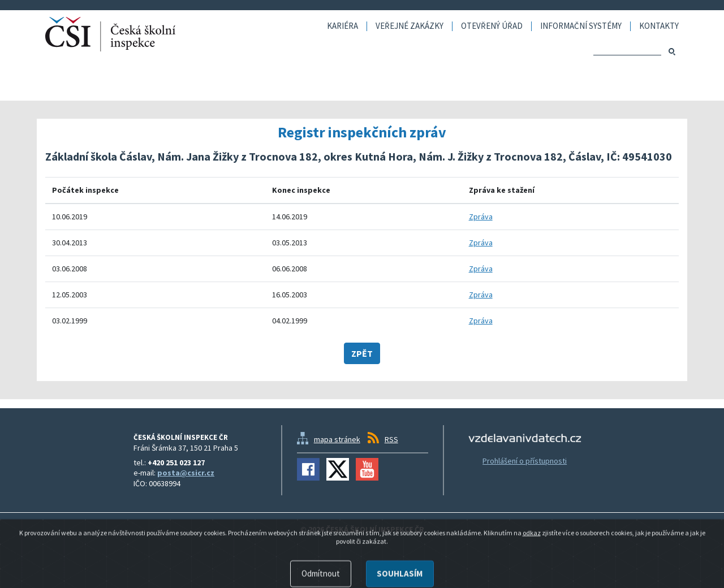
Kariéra (342, 26)
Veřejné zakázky (410, 26)
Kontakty (659, 26)
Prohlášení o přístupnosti (525, 461)
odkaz (532, 570)
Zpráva (481, 217)
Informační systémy (581, 26)
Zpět (362, 353)
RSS (391, 439)
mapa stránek (337, 439)
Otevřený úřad (492, 26)
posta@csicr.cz (186, 473)
